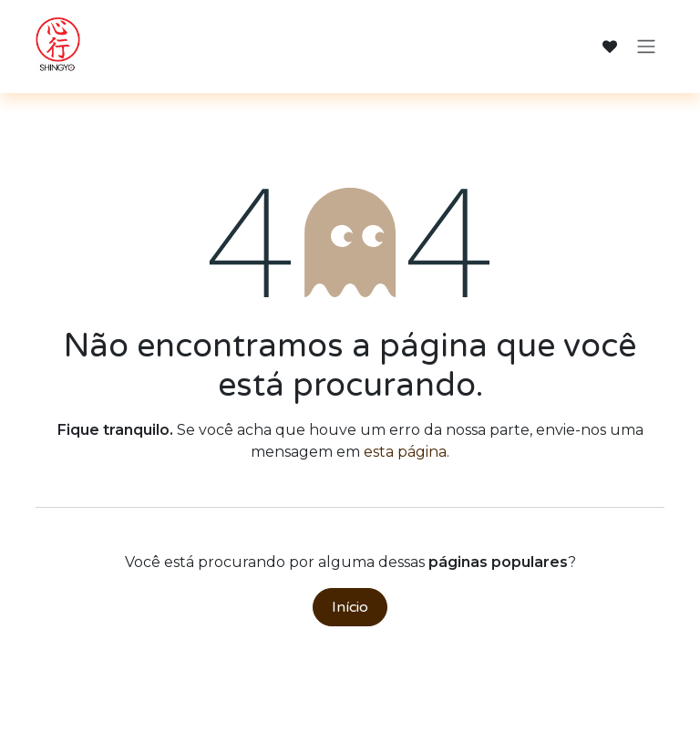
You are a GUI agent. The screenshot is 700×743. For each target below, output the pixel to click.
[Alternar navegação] (646, 47)
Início (350, 607)
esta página (405, 452)
